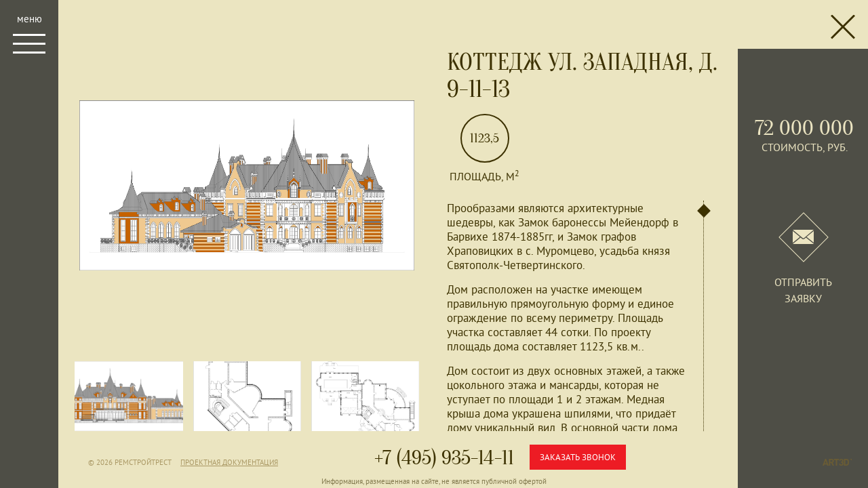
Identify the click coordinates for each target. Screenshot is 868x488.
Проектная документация (229, 462)
